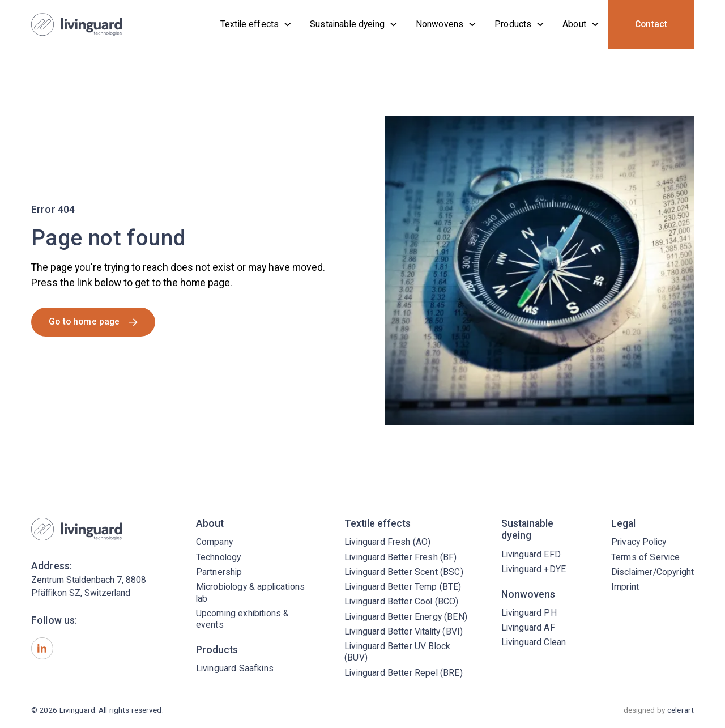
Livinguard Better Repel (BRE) (404, 673)
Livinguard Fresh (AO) (387, 542)
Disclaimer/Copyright (652, 572)
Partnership (219, 572)
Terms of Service (646, 557)
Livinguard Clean (534, 642)
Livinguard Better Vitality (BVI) (404, 631)
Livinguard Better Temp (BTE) (403, 587)
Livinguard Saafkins (235, 668)
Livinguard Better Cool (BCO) (401, 601)
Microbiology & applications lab (250, 592)
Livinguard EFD (531, 554)
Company (214, 542)
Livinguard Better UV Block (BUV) (397, 652)
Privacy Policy (639, 542)
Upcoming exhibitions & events (243, 619)
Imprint (625, 587)
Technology (219, 557)
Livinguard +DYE (534, 569)
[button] (256, 24)
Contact (651, 24)
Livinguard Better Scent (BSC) (404, 572)
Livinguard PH (529, 613)
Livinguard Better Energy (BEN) (406, 617)
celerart (681, 710)
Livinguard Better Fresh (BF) (400, 557)
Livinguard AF (528, 627)
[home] (76, 24)
